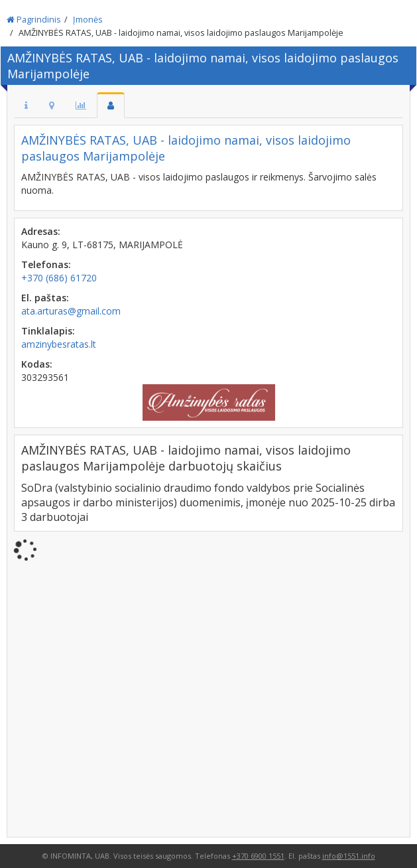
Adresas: (41, 231)
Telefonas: (46, 264)
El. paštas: (45, 298)
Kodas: (37, 364)
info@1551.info (349, 856)
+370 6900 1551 (258, 856)
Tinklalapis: (48, 331)
